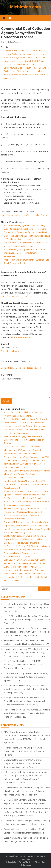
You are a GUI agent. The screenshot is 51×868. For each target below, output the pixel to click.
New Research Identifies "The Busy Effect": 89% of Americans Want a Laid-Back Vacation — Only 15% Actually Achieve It (26, 484)
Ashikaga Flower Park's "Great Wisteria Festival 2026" (27, 457)
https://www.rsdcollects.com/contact (18, 296)
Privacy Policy (40, 862)
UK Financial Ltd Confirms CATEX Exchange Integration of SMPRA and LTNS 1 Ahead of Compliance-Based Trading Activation (23, 450)
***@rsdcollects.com (10, 351)
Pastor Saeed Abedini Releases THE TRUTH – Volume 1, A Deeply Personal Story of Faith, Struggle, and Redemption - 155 (24, 665)
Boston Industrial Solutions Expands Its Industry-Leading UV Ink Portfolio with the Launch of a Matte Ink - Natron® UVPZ (26, 577)
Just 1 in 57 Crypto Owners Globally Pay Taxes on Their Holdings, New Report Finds (26, 840)
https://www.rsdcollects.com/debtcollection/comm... (25, 215)
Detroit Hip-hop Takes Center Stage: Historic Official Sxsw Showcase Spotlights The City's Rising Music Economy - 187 (27, 608)
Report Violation (34, 368)
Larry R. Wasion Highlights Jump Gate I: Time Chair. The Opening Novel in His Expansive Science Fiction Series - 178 (27, 620)
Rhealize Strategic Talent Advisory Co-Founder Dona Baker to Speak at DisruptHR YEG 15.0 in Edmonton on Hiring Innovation (24, 430)
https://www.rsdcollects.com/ (25, 337)
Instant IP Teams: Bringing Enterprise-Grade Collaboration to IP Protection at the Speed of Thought (24, 440)
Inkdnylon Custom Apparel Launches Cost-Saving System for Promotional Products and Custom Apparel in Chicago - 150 (26, 677)
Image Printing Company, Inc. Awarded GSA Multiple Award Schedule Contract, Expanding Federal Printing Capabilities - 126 (27, 713)
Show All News (8, 368)
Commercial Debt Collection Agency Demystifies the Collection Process (26, 33)
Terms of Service (25, 862)
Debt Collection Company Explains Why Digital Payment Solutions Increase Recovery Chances (25, 802)
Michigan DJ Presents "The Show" (18, 557)
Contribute (12, 862)
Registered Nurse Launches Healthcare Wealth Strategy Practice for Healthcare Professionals (24, 831)
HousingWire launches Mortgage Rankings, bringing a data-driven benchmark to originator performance (27, 822)
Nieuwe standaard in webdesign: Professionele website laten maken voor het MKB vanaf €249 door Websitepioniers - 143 (27, 689)
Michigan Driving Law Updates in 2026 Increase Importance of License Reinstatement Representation (25, 253)
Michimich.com (26, 7)
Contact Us (27, 865)
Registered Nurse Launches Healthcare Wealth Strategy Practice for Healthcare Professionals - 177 (26, 642)
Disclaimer (20, 368)
